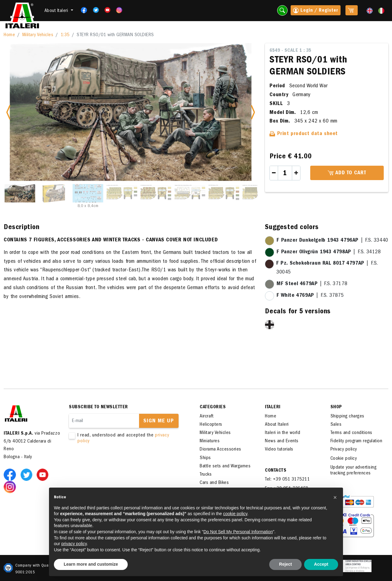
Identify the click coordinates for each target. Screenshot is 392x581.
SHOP (336, 407)
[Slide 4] (122, 193)
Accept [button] (321, 564)
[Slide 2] (54, 193)
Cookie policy (344, 459)
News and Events (282, 441)
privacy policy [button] (74, 544)
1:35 (65, 35)
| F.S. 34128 (329, 252)
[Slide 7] (224, 193)
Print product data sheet (304, 134)
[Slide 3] (88, 193)
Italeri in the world (283, 433)
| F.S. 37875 (310, 296)
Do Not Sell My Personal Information (238, 532)
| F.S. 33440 (332, 241)
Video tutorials (279, 450)
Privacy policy (344, 450)
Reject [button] (285, 564)
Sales (336, 425)
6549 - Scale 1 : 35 (290, 51)
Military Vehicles (38, 35)
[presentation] (115, 464)
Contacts (276, 471)
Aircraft (207, 417)
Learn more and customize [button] (91, 564)
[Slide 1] (20, 193)
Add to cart (347, 173)
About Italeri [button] (57, 11)
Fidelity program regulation (356, 441)
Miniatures (210, 441)
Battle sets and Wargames (225, 466)
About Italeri (277, 425)
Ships (205, 458)
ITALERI (273, 407)
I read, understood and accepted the (126, 439)
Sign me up (159, 421)
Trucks (206, 475)
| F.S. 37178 (312, 284)
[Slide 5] (156, 193)
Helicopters (211, 425)
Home (9, 35)
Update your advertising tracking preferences (354, 471)
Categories (213, 407)
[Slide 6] (190, 193)
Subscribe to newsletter (98, 407)
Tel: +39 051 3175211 (287, 480)
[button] (335, 497)
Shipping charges (347, 417)
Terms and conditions (351, 433)
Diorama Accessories (221, 450)
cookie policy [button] (235, 514)
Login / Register (316, 11)
